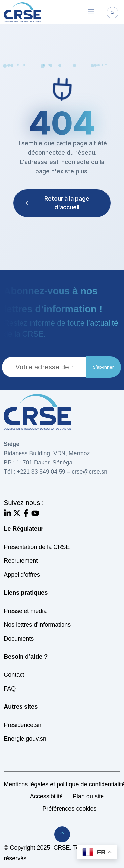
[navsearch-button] (113, 14)
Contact (14, 675)
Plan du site (88, 796)
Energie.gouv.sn (25, 739)
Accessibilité (46, 796)
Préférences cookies (69, 809)
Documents (19, 639)
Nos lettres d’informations (37, 625)
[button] (91, 12)
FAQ (10, 689)
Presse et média (25, 611)
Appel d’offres (22, 575)
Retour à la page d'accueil (57, 203)
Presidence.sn (22, 725)
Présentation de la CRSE (37, 547)
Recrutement (21, 561)
